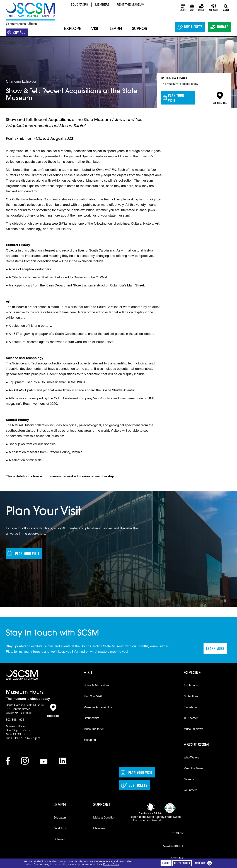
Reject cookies (182, 863)
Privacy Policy (111, 865)
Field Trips (60, 829)
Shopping (90, 740)
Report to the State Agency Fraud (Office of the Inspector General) (156, 819)
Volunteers (190, 791)
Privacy (178, 834)
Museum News (193, 729)
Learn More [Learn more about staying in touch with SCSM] (217, 650)
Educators (79, 5)
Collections (191, 697)
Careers (189, 780)
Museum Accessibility (98, 708)
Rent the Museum (131, 5)
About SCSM (196, 745)
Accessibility (173, 846)
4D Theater (191, 718)
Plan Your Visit (173, 98)
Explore (73, 29)
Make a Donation (104, 818)
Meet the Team (193, 769)
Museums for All (94, 729)
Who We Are (192, 758)
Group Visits (91, 718)
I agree (166, 863)
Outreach (60, 840)
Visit (95, 29)
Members (102, 5)
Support (141, 29)
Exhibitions (191, 686)
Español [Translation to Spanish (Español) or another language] (18, 33)
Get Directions (220, 98)
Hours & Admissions (96, 686)
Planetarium (191, 708)
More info (204, 864)
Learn (116, 29)
